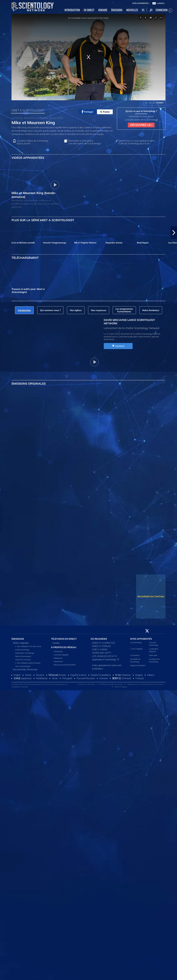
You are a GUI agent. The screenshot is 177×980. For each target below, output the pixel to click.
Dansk (28, 675)
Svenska (104, 678)
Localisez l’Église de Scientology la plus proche (32, 142)
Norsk (55, 678)
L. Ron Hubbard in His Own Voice (28, 646)
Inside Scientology (22, 650)
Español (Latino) (78, 675)
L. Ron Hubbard (136, 649)
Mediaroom (58, 658)
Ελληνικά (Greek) (57, 675)
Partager (88, 112)
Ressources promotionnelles (65, 665)
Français (140, 678)
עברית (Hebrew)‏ (123, 675)
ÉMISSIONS (117, 10)
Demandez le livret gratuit (84, 142)
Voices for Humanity (23, 660)
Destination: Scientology (25, 653)
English (17, 675)
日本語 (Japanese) (23, 678)
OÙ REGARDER (99, 639)
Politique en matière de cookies (111, 684)
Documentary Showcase (25, 669)
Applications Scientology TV (106, 659)
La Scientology (136, 642)
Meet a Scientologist (23, 656)
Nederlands (42, 678)
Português (67, 678)
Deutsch (40, 675)
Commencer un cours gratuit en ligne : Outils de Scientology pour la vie (137, 142)
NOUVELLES (132, 10)
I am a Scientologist (23, 666)
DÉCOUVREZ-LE (141, 125)
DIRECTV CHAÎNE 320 (103, 643)
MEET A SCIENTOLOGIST (28, 110)
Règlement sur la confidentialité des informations (146, 684)
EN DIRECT (89, 10)
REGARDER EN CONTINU (151, 596)
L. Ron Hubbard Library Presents (28, 663)
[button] (174, 233)
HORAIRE (103, 10)
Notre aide (153, 655)
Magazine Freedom (138, 665)
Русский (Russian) (86, 678)
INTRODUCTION (72, 10)
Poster (105, 112)
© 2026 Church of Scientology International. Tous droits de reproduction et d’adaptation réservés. (39, 685)
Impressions (58, 661)
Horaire (56, 643)
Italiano (151, 675)
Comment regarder (61, 655)
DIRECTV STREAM (101, 646)
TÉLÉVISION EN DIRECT (64, 639)
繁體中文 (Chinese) (122, 678)
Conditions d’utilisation (86, 684)
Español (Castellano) (101, 675)
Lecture (118, 346)
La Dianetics (135, 655)
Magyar (139, 675)
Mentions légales (121, 687)
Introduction (58, 651)
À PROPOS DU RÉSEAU (64, 647)
